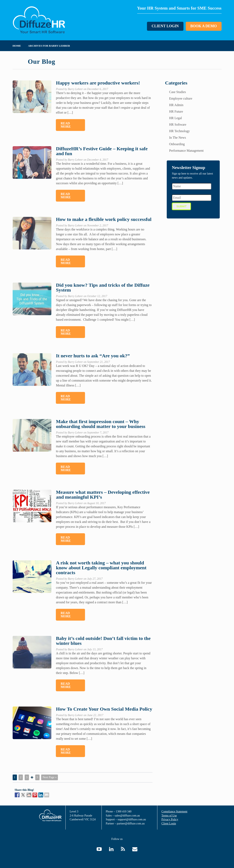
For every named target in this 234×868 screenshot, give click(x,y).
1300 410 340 (124, 811)
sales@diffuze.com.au (127, 816)
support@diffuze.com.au (132, 819)
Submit (181, 206)
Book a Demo (203, 26)
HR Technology (179, 131)
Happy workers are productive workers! (98, 83)
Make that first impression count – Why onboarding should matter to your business (101, 424)
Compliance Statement (174, 811)
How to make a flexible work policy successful (104, 219)
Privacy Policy (170, 819)
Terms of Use (169, 816)
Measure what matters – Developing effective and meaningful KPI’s (103, 495)
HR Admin (176, 105)
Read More (66, 125)
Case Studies (178, 92)
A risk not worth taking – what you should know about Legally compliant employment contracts (101, 568)
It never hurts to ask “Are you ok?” (93, 356)
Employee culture (181, 98)
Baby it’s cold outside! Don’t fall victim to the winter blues (103, 641)
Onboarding (177, 144)
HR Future (176, 111)
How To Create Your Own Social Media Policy (104, 709)
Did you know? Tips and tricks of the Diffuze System (103, 288)
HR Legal (176, 118)
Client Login (165, 26)
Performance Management (186, 151)
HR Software (178, 125)
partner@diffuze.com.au (131, 824)
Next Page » (50, 777)
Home (17, 46)
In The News (178, 138)
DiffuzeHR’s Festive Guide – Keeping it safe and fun (102, 151)
